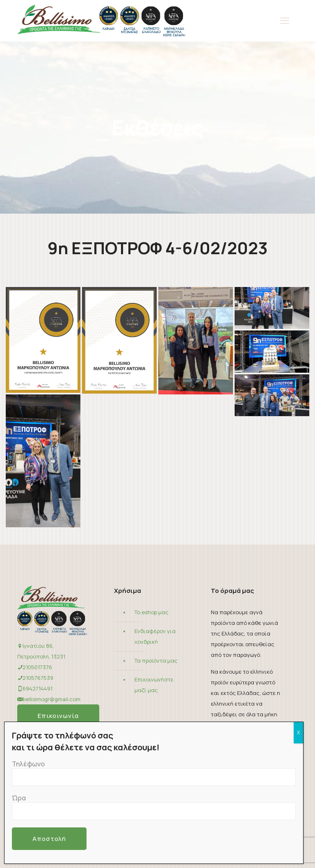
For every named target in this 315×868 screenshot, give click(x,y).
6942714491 (38, 688)
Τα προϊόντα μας (156, 661)
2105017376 (37, 667)
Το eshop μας (152, 612)
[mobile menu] (285, 21)
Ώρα (154, 807)
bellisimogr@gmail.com (51, 699)
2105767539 (38, 678)
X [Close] (298, 732)
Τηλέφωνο (154, 773)
